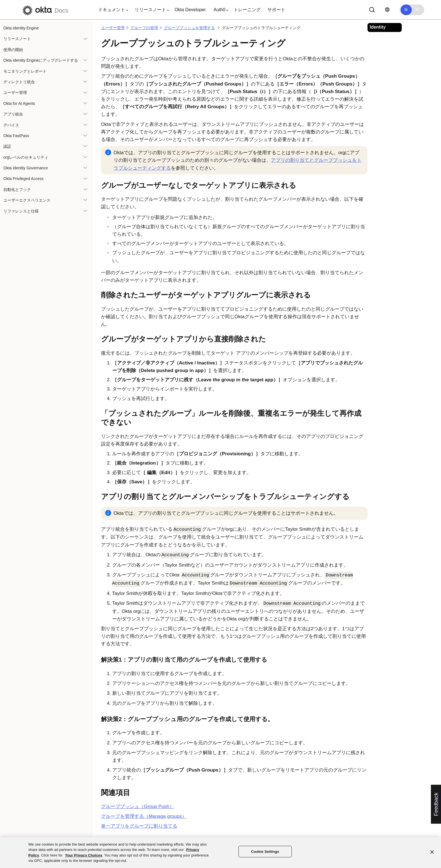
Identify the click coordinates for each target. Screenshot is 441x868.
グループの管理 (144, 28)
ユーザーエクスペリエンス (27, 200)
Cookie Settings (265, 852)
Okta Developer (190, 10)
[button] (112, 10)
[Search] (372, 10)
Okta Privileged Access (23, 179)
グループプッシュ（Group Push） (138, 806)
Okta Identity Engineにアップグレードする (41, 60)
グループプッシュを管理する (189, 28)
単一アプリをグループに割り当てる (139, 826)
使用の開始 (13, 50)
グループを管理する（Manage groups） (144, 816)
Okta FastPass (16, 136)
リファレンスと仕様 (21, 211)
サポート (276, 10)
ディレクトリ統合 (19, 82)
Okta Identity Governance (26, 168)
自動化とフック (17, 190)
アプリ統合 (13, 114)
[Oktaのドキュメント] (45, 10)
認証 (7, 146)
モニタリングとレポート (25, 71)
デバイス (11, 125)
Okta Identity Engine (21, 28)
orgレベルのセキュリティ (26, 157)
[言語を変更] (387, 10)
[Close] (432, 852)
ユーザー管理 (15, 93)
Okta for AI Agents (19, 103)
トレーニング (247, 10)
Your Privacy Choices (84, 855)
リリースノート (17, 39)
